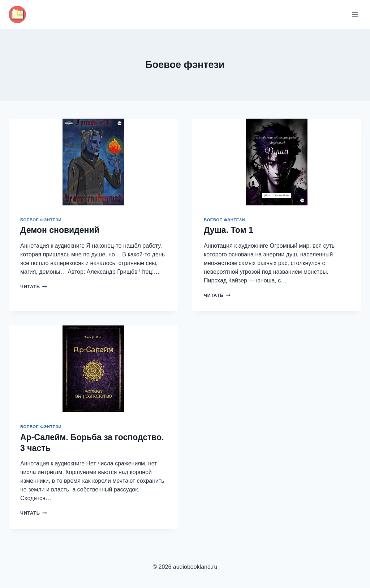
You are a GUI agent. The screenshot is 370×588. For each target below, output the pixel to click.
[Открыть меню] (355, 14)
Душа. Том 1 (229, 230)
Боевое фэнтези (41, 220)
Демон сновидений (60, 230)
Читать (34, 287)
